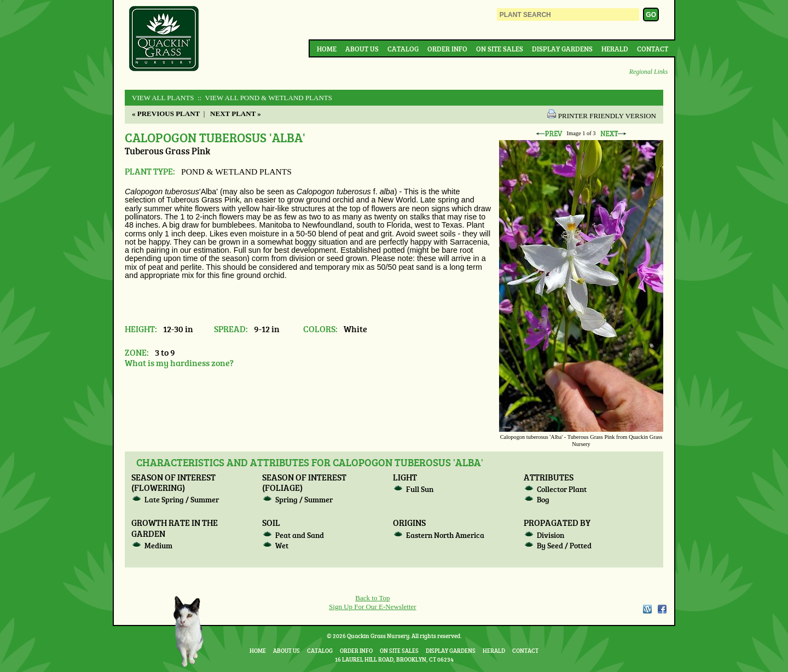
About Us (362, 49)
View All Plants (163, 98)
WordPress (647, 609)
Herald (615, 49)
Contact (653, 49)
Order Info (447, 49)
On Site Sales (500, 49)
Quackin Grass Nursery (164, 39)
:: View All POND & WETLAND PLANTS (264, 98)
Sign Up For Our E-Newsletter (373, 607)
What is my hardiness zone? (179, 363)
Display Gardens (562, 49)
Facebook (662, 609)
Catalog (403, 49)
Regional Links (648, 72)
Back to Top (372, 598)
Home (327, 49)
